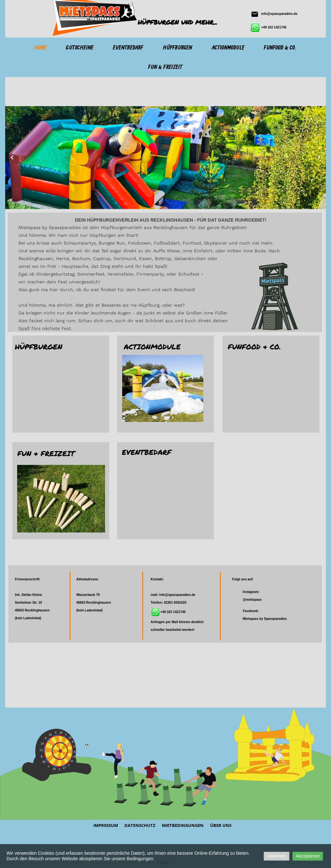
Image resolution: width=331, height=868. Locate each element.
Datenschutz (140, 825)
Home (40, 48)
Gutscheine (80, 48)
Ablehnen (277, 856)
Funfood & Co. (280, 48)
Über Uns (221, 825)
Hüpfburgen (178, 48)
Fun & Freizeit (165, 67)
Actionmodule (228, 48)
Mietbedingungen (183, 825)
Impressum (106, 825)
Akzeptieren (308, 856)
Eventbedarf (128, 48)
